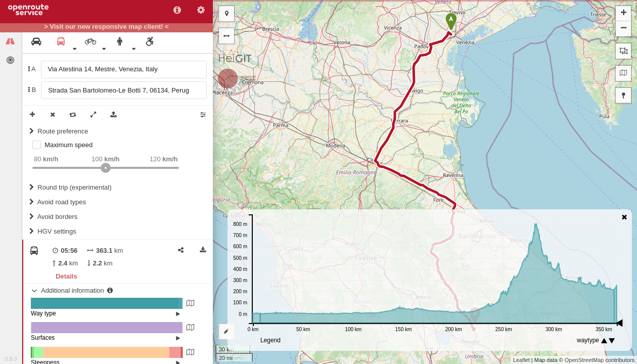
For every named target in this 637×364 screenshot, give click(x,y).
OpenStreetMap (584, 360)
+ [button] (624, 14)
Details (66, 276)
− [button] (624, 29)
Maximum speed (69, 145)
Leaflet (521, 360)
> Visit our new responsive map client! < (106, 27)
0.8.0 (11, 359)
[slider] (106, 168)
